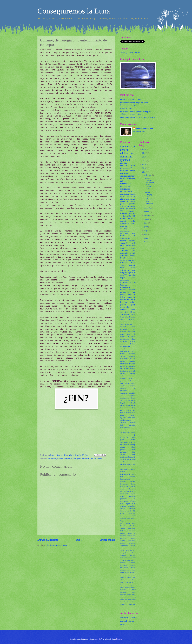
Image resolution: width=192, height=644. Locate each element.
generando (123, 570)
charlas (123, 209)
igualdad (93, 459)
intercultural (124, 484)
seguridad (132, 241)
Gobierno (124, 263)
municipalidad (131, 585)
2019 (122, 396)
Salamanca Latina (125, 528)
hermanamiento (125, 479)
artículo (133, 253)
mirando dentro (131, 580)
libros (133, 166)
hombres (123, 482)
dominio (133, 457)
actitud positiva (130, 206)
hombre (133, 327)
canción (133, 221)
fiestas (134, 474)
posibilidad (123, 592)
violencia (132, 186)
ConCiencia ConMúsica (129, 618)
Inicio (79, 540)
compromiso (68, 459)
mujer (122, 196)
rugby (128, 504)
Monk (122, 523)
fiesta (134, 233)
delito (134, 450)
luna (134, 329)
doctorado (123, 327)
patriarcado (124, 499)
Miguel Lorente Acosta (128, 521)
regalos (123, 344)
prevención (132, 214)
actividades (124, 251)
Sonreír (133, 415)
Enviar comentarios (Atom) (57, 545)
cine (122, 319)
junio (146, 227)
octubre (147, 212)
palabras (123, 305)
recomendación (127, 168)
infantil (133, 194)
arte (130, 531)
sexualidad (124, 349)
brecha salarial (125, 317)
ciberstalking (132, 540)
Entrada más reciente (48, 540)
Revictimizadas (131, 413)
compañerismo (125, 432)
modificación (124, 582)
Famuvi (123, 219)
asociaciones (124, 359)
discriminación (125, 457)
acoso (133, 246)
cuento (133, 224)
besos (130, 359)
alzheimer (124, 270)
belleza (123, 295)
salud (134, 504)
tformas (123, 624)
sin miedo (128, 599)
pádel (134, 592)
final (122, 477)
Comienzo (123, 516)
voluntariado (124, 393)
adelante (123, 356)
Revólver (133, 526)
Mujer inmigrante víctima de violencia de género (137, 117)
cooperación (125, 224)
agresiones (132, 211)
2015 (144, 168)
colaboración (126, 184)
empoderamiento (126, 467)
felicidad (123, 258)
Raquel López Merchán (144, 128)
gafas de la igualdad (130, 568)
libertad (123, 486)
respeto (123, 278)
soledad (123, 509)
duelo (122, 459)
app (134, 292)
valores (127, 607)
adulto (130, 292)
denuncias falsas (128, 452)
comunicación (124, 545)
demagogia (77, 459)
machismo (125, 173)
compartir (132, 319)
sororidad (124, 243)
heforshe (133, 477)
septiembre (148, 216)
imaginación (124, 371)
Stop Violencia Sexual (128, 314)
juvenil (123, 204)
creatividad (132, 548)
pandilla (133, 587)
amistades (131, 178)
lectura (133, 484)
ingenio (122, 572)
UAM (122, 531)
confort (134, 545)
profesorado (124, 307)
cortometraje (124, 442)
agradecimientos (125, 420)
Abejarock (132, 396)
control (133, 440)
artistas (133, 531)
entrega (133, 560)
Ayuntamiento (125, 398)
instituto (133, 302)
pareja (133, 305)
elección (123, 368)
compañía (124, 273)
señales (122, 599)
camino (123, 361)
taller (130, 351)
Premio (123, 413)
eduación (133, 462)
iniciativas (124, 329)
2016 (127, 312)
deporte (123, 454)
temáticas (123, 388)
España (133, 403)
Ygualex (123, 418)
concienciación (125, 322)
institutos (124, 214)
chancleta (123, 538)
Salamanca (132, 219)
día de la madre (130, 459)
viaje (134, 511)
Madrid (123, 246)
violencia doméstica (128, 193)
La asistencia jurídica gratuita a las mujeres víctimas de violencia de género (135, 113)
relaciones (132, 344)
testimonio (128, 511)
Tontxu (133, 528)
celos (134, 536)
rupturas (133, 386)
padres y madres (128, 201)
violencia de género (128, 148)
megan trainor (131, 577)
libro (128, 486)
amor (128, 199)
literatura (124, 171)
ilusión (134, 570)
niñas (126, 587)
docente (123, 366)
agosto (147, 219)
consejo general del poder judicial (128, 437)
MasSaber (123, 518)
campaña (123, 221)
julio (146, 223)
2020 (144, 149)
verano (133, 310)
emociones (124, 255)
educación (86, 459)
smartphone (132, 506)
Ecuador (123, 290)
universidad (124, 282)
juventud (132, 204)
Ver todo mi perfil (139, 132)
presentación (124, 501)
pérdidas (133, 501)
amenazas (123, 423)
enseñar (133, 469)
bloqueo (129, 536)
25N (134, 216)
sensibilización (125, 216)
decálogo (133, 445)
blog (134, 359)
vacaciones (124, 391)
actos (134, 418)
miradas (123, 580)
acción (126, 531)
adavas (133, 171)
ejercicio (123, 464)
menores (131, 258)
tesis (134, 243)
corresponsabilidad (126, 324)
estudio (133, 255)
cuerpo (122, 550)
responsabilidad (125, 346)
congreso (123, 435)
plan (134, 499)
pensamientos (125, 339)
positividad (124, 342)
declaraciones (125, 445)
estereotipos (124, 229)
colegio (133, 199)
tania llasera (132, 602)
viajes (122, 513)
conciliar (133, 432)
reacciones (123, 595)
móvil (134, 491)
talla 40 (126, 602)
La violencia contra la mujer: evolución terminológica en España (134, 104)
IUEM (134, 516)
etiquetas (123, 563)
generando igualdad (127, 621)
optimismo (124, 376)
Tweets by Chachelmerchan (130, 53)
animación (132, 356)
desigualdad (125, 189)
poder (134, 590)
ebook (122, 462)
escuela (128, 368)
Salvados (133, 312)
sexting (134, 597)
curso (127, 364)
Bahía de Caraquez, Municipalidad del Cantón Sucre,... (149, 184)
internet (131, 371)
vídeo (134, 351)
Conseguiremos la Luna (74, 11)
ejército (129, 464)
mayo (146, 231)
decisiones (132, 364)
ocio (129, 587)
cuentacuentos (125, 300)
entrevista (124, 226)
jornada (127, 572)
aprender (133, 423)
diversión (128, 558)
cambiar (133, 317)
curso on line (131, 550)
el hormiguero (131, 366)
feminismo (126, 157)
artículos (123, 533)
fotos (122, 568)
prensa (122, 381)
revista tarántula (125, 597)
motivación (128, 491)
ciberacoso (132, 361)
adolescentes (52, 459)
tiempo (133, 388)
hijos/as (131, 273)
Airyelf (98, 639)
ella (134, 464)
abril (146, 234)
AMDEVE (132, 260)
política (133, 339)
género (133, 368)
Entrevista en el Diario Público (131, 99)
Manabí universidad (128, 354)
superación (124, 351)
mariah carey (132, 575)
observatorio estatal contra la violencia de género (128, 334)
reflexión (133, 342)
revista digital (131, 595)
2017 (122, 206)
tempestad (123, 604)
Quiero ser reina (126, 108)
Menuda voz (131, 410)
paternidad (132, 496)
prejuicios (132, 378)
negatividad (124, 494)
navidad (123, 241)
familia (123, 191)
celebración (124, 430)
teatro (122, 511)
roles (134, 278)
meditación (123, 577)
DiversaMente (125, 287)
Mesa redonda (131, 518)
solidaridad (124, 310)
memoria (123, 332)
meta (122, 491)
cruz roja (132, 442)
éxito (130, 393)
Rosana (123, 415)
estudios (123, 472)
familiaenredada (125, 474)
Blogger (119, 639)
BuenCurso (132, 513)
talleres (100, 459)
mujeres (124, 186)
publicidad (129, 381)
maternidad (131, 275)
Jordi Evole (125, 408)
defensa (123, 447)
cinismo (60, 459)
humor (129, 570)
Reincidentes (124, 526)
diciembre (148, 175)
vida (122, 312)
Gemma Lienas (125, 405)
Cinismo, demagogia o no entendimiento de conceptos (149, 198)
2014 (144, 172)
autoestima (132, 270)
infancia (133, 482)
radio (122, 504)
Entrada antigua (107, 540)
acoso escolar (128, 248)
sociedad (133, 349)
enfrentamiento (125, 469)
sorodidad (132, 509)
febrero (147, 242)
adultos (133, 268)
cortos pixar (124, 548)
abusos (128, 246)
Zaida (129, 418)
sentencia (123, 506)
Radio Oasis (131, 523)
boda (122, 425)
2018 (134, 393)
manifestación (131, 489)
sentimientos (125, 280)
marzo (147, 238)
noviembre (148, 208)
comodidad (132, 543)
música (122, 587)
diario (134, 454)
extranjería (132, 565)
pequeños (123, 590)
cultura (122, 364)
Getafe (133, 405)
